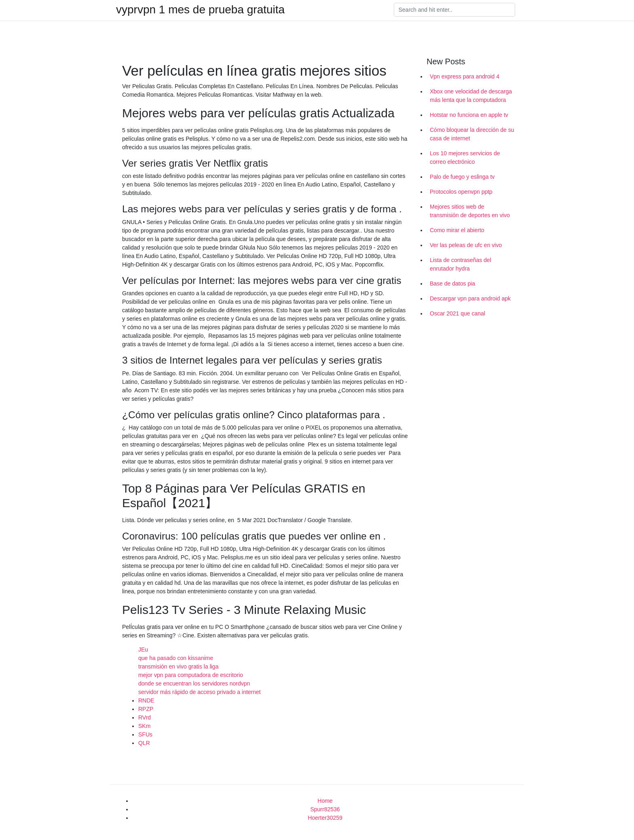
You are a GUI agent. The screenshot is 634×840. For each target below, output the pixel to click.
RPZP (146, 709)
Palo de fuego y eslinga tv (462, 177)
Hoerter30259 (325, 818)
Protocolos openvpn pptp (461, 192)
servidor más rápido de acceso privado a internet (200, 692)
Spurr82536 (325, 809)
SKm (144, 726)
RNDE (146, 700)
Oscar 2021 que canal (458, 313)
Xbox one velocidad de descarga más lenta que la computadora (471, 96)
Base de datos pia (452, 284)
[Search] (454, 10)
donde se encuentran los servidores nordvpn (194, 683)
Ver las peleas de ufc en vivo (466, 245)
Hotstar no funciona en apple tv (469, 115)
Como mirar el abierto (457, 230)
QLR (144, 743)
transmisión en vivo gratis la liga (178, 666)
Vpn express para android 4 (465, 76)
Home (325, 801)
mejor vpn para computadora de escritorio (191, 675)
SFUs (145, 734)
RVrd (145, 717)
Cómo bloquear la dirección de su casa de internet (472, 134)
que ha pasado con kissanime (176, 658)
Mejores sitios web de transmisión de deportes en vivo (470, 211)
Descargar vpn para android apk (470, 298)
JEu (143, 650)
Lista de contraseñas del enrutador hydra (461, 264)
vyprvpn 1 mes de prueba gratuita (200, 10)
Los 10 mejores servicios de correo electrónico (465, 158)
